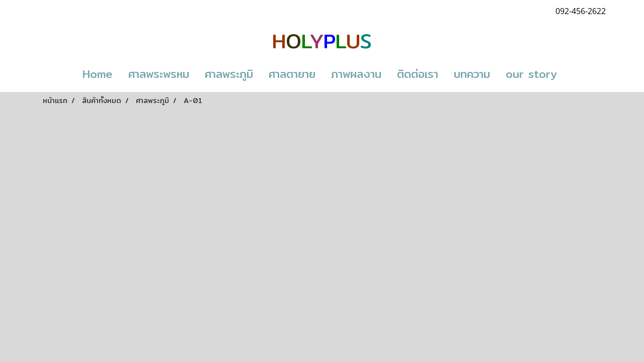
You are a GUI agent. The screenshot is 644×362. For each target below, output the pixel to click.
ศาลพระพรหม (159, 74)
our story (531, 74)
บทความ (472, 74)
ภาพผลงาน (356, 74)
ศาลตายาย (292, 74)
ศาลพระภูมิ (229, 74)
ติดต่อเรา (418, 74)
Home (98, 74)
